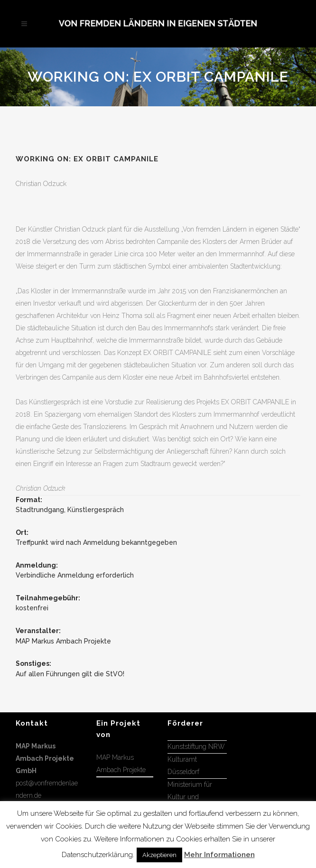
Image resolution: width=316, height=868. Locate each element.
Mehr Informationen (219, 855)
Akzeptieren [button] (159, 855)
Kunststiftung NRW (196, 747)
